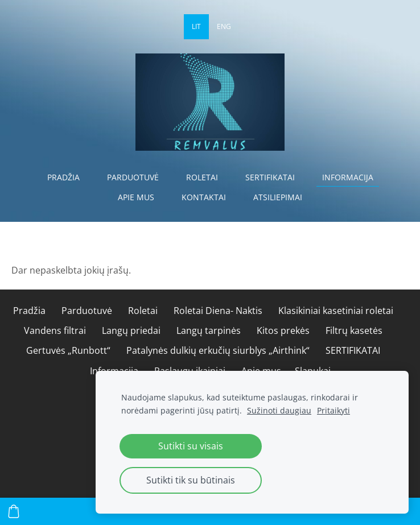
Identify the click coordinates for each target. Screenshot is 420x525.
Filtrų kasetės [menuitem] (354, 330)
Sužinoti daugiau (279, 410)
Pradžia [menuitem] (63, 177)
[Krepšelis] (14, 511)
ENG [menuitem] (224, 26)
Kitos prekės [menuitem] (283, 330)
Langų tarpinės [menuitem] (209, 330)
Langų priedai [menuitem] (131, 330)
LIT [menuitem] (196, 26)
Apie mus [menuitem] (136, 197)
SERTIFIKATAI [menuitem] (270, 177)
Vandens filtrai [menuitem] (55, 330)
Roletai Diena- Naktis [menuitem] (218, 311)
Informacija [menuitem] (348, 177)
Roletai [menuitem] (202, 177)
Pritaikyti (333, 410)
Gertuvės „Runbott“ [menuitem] (68, 350)
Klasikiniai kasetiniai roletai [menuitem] (336, 311)
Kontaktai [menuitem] (204, 197)
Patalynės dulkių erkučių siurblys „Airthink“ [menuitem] (218, 350)
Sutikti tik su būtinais (191, 480)
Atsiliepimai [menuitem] (278, 197)
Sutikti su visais (191, 446)
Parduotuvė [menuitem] (133, 177)
